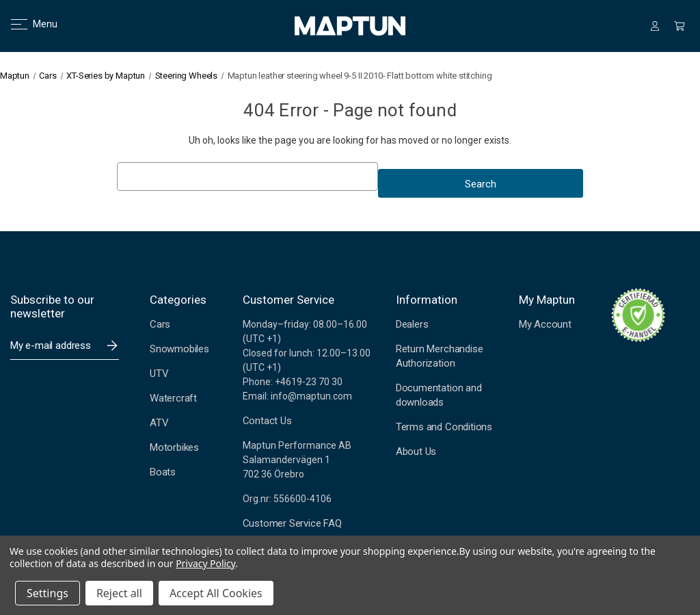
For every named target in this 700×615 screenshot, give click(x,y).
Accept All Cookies (216, 593)
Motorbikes (174, 447)
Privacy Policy (205, 563)
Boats (163, 472)
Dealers (412, 324)
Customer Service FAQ (292, 523)
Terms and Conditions (444, 427)
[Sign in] (655, 26)
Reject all (119, 593)
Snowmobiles (179, 349)
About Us (416, 452)
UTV (159, 374)
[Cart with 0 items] (679, 26)
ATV (159, 423)
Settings (48, 593)
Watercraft (173, 398)
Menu (26, 24)
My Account (545, 324)
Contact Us (267, 421)
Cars (160, 324)
